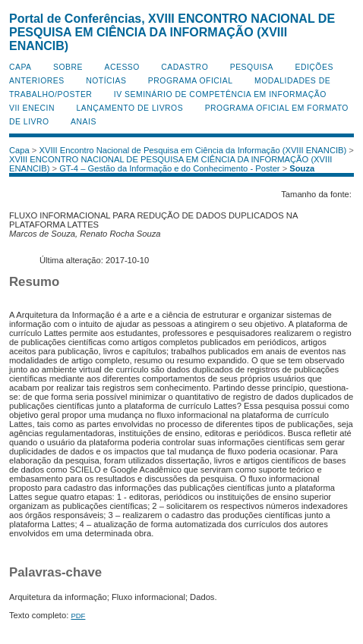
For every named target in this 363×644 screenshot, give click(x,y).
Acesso (122, 67)
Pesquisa (252, 67)
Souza (302, 168)
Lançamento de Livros (129, 108)
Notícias (106, 81)
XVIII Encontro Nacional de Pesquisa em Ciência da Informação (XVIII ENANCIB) (193, 150)
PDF (78, 616)
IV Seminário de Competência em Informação (220, 94)
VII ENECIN (32, 108)
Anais (84, 122)
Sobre (68, 67)
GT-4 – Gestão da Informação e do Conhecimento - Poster (169, 168)
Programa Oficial (191, 81)
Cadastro (185, 67)
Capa (21, 67)
